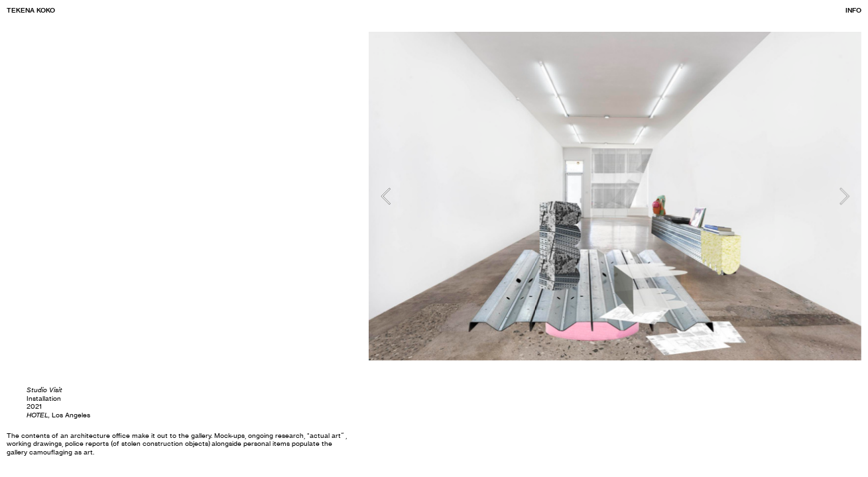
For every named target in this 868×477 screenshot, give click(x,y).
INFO (853, 10)
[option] (615, 196)
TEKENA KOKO (31, 10)
